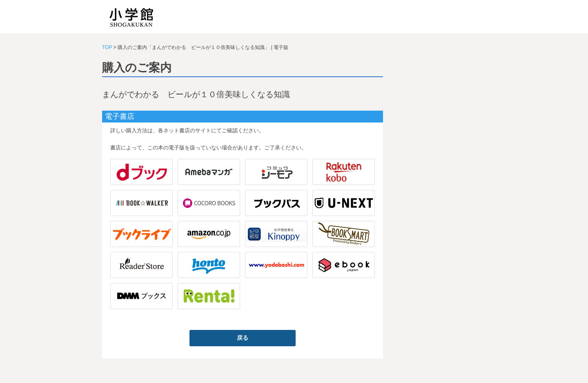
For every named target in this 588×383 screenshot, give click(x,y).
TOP (107, 47)
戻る (243, 338)
